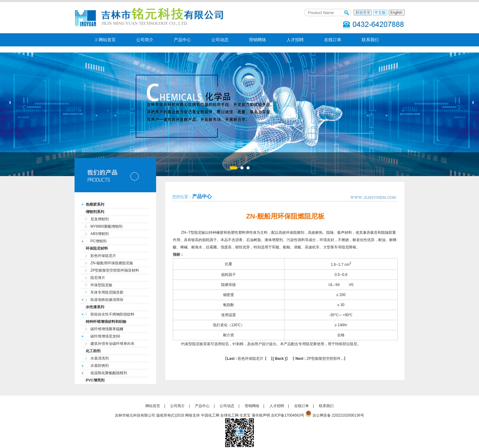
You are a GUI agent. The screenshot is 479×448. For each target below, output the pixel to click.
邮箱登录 (363, 13)
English (396, 13)
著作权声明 (261, 415)
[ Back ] (279, 359)
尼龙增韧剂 (100, 219)
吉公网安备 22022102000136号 (338, 415)
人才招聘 (295, 40)
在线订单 (333, 40)
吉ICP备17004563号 (288, 415)
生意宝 (245, 415)
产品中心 (182, 40)
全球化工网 (229, 415)
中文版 (380, 13)
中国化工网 (210, 415)
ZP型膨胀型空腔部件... (319, 359)
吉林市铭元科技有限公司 (135, 415)
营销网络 (258, 40)
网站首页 (107, 40)
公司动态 (220, 40)
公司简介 (145, 40)
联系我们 (370, 40)
